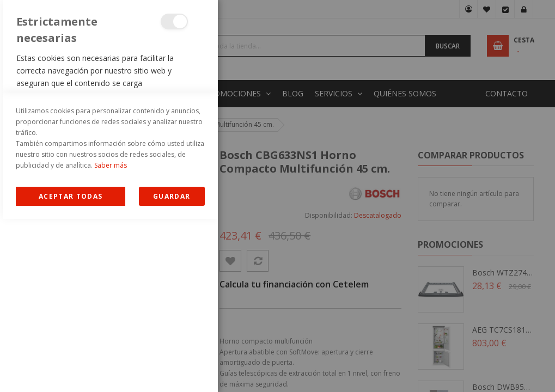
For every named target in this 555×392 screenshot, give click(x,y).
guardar (172, 369)
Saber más (111, 338)
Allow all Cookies (71, 369)
